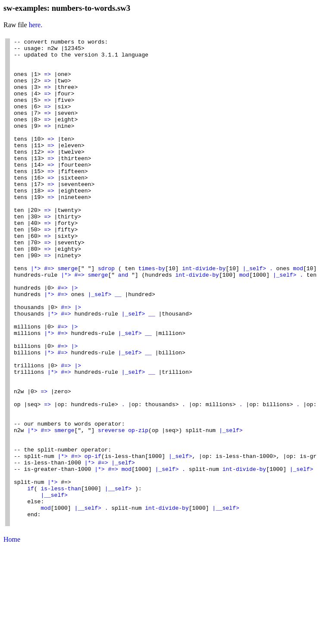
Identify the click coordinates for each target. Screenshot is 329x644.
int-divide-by (204, 315)
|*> (36, 315)
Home (12, 636)
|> (75, 338)
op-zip (138, 509)
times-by (152, 315)
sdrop (106, 315)
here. (36, 25)
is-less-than (61, 579)
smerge (67, 315)
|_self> (255, 315)
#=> (49, 315)
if (31, 579)
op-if (93, 540)
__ (118, 346)
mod (298, 315)
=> (47, 82)
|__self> (118, 579)
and (123, 322)
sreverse (111, 509)
